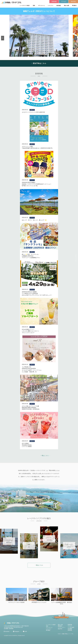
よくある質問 (71, 627)
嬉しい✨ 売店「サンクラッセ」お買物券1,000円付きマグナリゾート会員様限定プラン (31, 256)
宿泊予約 (73, 1)
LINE (26, 631)
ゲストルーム (41, 6)
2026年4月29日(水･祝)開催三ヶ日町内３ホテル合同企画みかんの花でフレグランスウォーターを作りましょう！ (37, 293)
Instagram (17, 631)
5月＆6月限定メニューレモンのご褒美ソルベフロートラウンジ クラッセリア (30, 331)
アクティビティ (62, 627)
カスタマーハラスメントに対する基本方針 (33, 112)
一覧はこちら (39, 565)
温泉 (34, 6)
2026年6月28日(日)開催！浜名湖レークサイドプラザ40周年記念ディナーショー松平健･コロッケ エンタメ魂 (37, 184)
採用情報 (11, 629)
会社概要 (6, 629)
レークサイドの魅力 (25, 6)
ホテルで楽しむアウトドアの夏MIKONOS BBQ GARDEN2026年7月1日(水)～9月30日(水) (31, 408)
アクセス (64, 1)
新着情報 (54, 1)
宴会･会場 (66, 6)
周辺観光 (74, 6)
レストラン (51, 6)
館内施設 (59, 6)
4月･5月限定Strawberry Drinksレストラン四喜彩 (27, 445)
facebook (7, 631)
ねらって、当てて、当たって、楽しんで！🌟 (34, 220)
